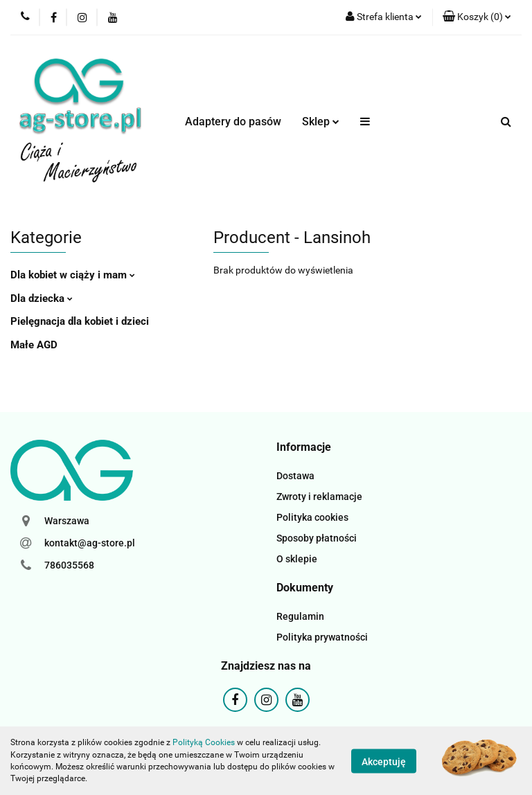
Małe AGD (34, 345)
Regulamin (300, 616)
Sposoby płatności (317, 538)
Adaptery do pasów (233, 122)
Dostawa (295, 476)
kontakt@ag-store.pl (90, 543)
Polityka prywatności (322, 637)
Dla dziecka (42, 298)
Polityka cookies (312, 517)
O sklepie (297, 559)
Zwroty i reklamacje (319, 497)
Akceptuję (384, 761)
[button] (477, 17)
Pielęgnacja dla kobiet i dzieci (80, 321)
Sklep (321, 122)
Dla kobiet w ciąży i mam (73, 275)
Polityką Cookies (204, 742)
